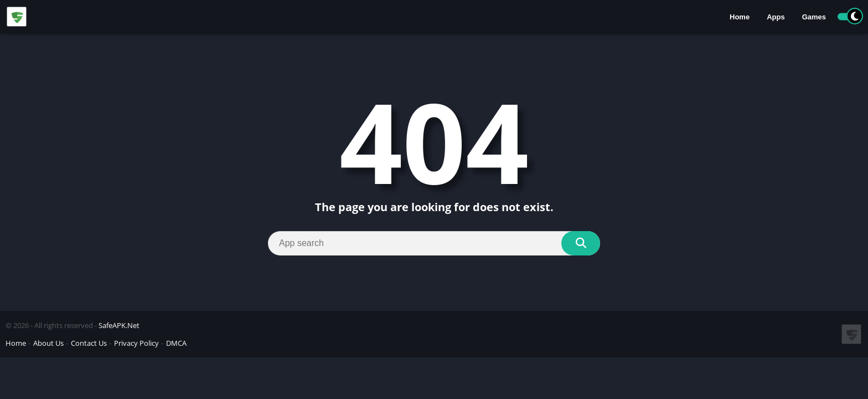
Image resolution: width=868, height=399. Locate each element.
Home (740, 17)
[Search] (434, 243)
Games (814, 17)
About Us (48, 343)
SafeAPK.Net (119, 325)
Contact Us (89, 343)
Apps (776, 17)
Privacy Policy (136, 343)
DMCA (176, 343)
